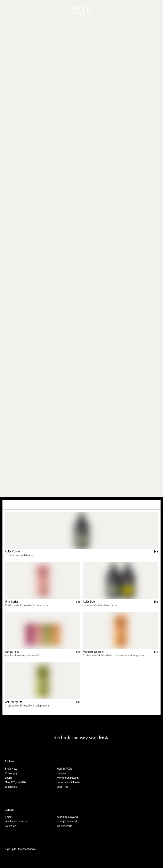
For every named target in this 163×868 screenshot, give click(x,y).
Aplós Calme (12, 552)
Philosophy (11, 773)
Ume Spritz (11, 602)
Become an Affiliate (68, 782)
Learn (8, 778)
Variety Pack (12, 652)
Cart (156, 14)
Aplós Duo (89, 602)
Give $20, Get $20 (15, 782)
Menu (8, 14)
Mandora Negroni (93, 652)
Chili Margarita (14, 702)
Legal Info (63, 787)
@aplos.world (64, 826)
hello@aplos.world (67, 817)
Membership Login (68, 778)
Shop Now (11, 769)
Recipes (61, 773)
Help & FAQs (64, 769)
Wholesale (11, 787)
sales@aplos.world (67, 822)
